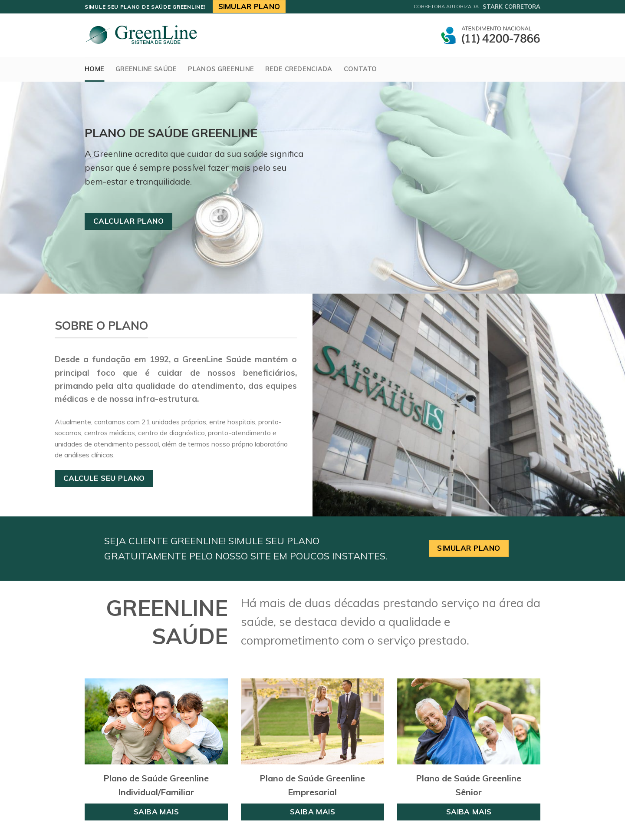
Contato (360, 69)
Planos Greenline (221, 69)
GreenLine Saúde (146, 69)
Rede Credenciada (299, 69)
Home (94, 69)
